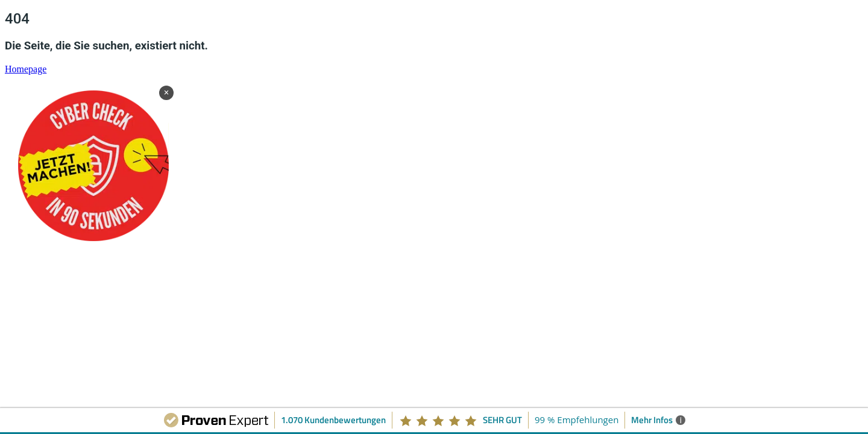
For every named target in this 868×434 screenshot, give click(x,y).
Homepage (26, 69)
